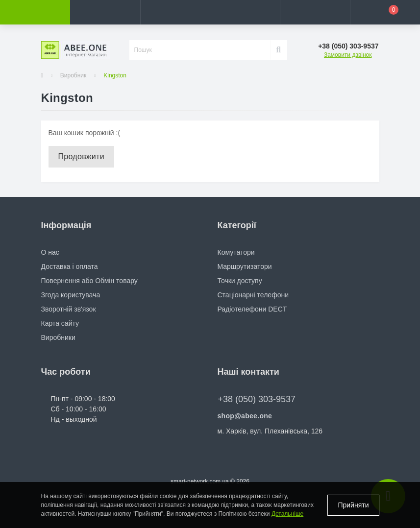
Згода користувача (71, 295)
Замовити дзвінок (348, 55)
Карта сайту (60, 323)
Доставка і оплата (70, 266)
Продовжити (81, 156)
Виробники (58, 337)
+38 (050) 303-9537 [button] (257, 399)
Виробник (74, 75)
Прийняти (353, 505)
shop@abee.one (245, 416)
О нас (50, 252)
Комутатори (236, 252)
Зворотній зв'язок (69, 309)
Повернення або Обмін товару (89, 281)
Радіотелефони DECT (252, 309)
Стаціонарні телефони (253, 295)
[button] (175, 12)
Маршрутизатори (245, 266)
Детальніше (287, 514)
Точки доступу (240, 281)
